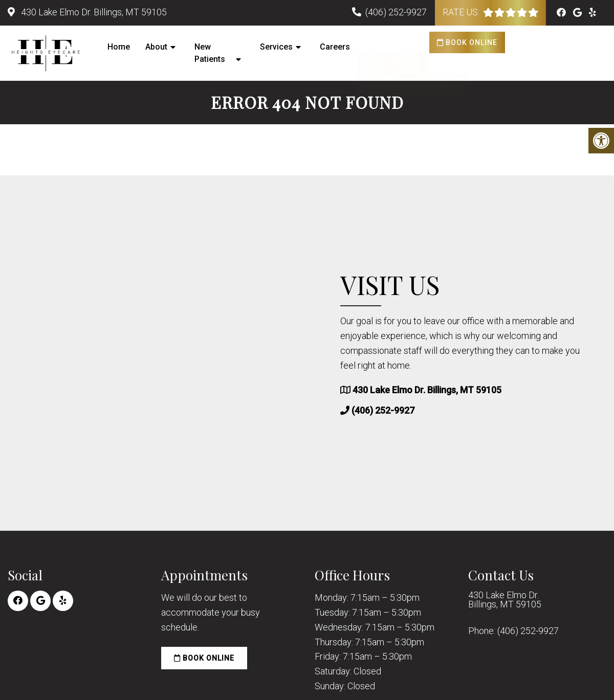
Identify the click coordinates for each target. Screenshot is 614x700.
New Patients (210, 53)
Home (119, 47)
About (156, 47)
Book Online (467, 42)
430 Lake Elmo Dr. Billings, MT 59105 (93, 12)
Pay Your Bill (392, 42)
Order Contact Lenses (412, 64)
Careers (335, 47)
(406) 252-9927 (396, 12)
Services (276, 47)
